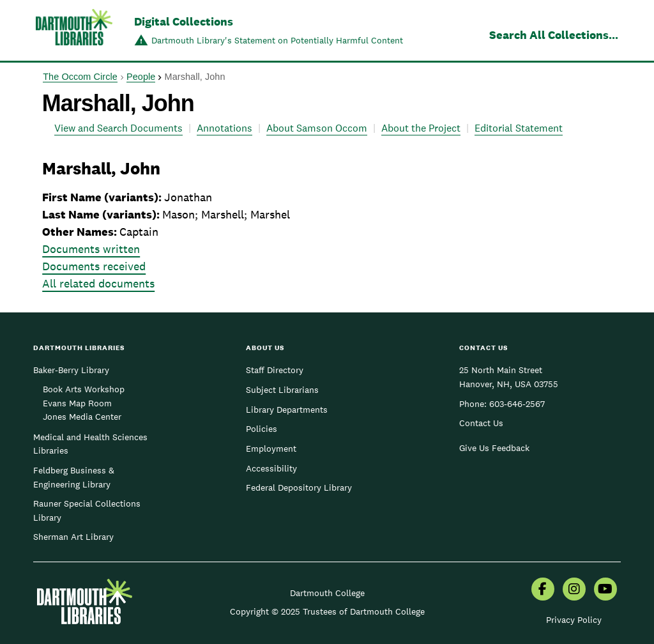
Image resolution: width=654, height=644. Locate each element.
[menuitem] (543, 590)
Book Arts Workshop (84, 389)
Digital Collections (184, 21)
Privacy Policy (574, 620)
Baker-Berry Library (71, 370)
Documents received (94, 266)
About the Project (421, 128)
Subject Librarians (282, 390)
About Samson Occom (317, 128)
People (141, 77)
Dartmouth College (327, 593)
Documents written (91, 249)
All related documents (98, 283)
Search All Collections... (554, 35)
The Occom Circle (80, 77)
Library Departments (287, 410)
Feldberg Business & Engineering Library (74, 477)
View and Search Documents (118, 128)
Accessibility (271, 468)
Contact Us (481, 423)
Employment (271, 448)
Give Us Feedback (494, 448)
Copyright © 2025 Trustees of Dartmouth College (327, 611)
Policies (262, 429)
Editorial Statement (519, 128)
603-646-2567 (517, 404)
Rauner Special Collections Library (87, 510)
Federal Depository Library (299, 487)
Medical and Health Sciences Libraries (90, 444)
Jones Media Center (82, 417)
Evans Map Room (77, 403)
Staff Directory (275, 370)
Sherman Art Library (73, 537)
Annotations (224, 128)
